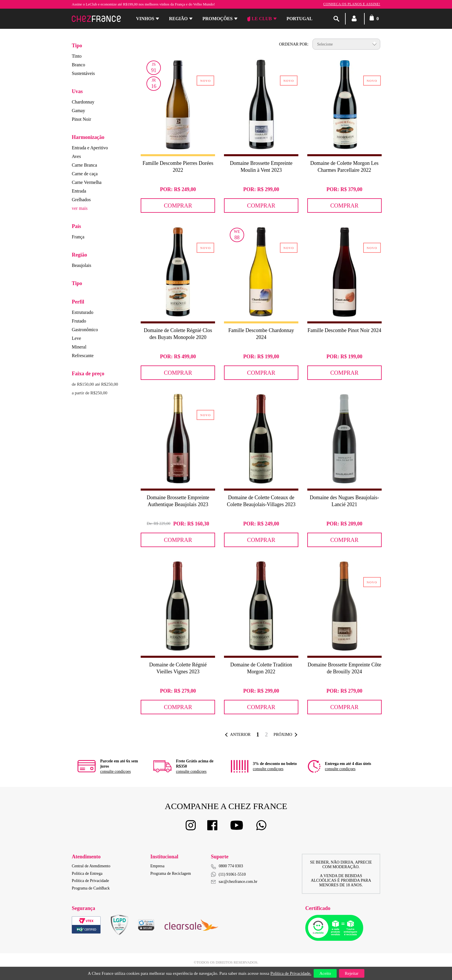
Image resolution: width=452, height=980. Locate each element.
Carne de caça (85, 174)
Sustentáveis (83, 73)
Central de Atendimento (91, 866)
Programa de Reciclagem (171, 873)
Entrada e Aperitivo (90, 148)
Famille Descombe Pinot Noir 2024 (344, 330)
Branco (78, 65)
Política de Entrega (87, 873)
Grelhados (81, 200)
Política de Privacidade (90, 881)
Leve (76, 338)
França (78, 237)
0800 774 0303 (231, 866)
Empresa (158, 866)
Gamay (78, 111)
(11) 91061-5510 (228, 874)
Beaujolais (82, 265)
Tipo (77, 46)
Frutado (79, 321)
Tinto (77, 56)
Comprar (178, 206)
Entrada (79, 191)
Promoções (217, 19)
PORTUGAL (300, 19)
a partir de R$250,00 (90, 393)
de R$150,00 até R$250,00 (95, 384)
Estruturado (83, 312)
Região (178, 19)
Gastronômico (85, 330)
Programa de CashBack (91, 888)
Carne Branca (84, 165)
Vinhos (145, 19)
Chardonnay (83, 102)
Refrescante (83, 356)
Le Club (260, 19)
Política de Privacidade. (291, 973)
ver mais (80, 208)
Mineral (79, 347)
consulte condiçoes (115, 771)
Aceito (325, 973)
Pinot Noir (81, 119)
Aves (76, 156)
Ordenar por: (294, 44)
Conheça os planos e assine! (352, 4)
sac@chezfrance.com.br (234, 882)
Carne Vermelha (87, 182)
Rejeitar (352, 973)
